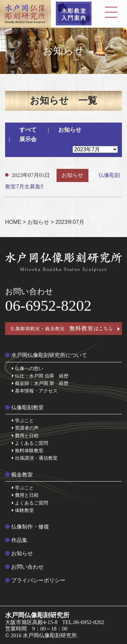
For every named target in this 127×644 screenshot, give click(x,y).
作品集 (16, 540)
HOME (13, 222)
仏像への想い (28, 368)
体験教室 (23, 510)
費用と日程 (25, 436)
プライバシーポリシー (35, 580)
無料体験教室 (28, 450)
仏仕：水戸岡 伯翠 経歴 (40, 376)
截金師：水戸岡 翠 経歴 (40, 383)
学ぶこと (23, 420)
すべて (28, 130)
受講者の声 (25, 428)
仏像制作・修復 (27, 527)
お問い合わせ (24, 567)
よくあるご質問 (30, 443)
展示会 (28, 139)
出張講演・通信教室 (35, 458)
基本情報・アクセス (35, 391)
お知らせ (70, 130)
